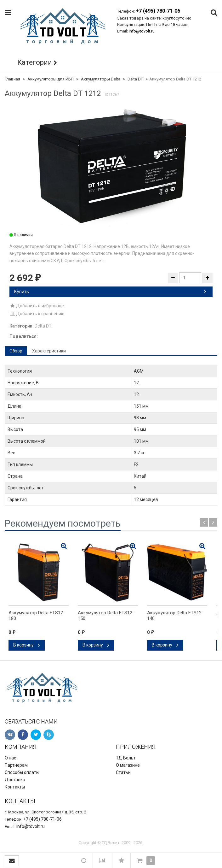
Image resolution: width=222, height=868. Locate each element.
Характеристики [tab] (49, 351)
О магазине (128, 765)
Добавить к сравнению (37, 314)
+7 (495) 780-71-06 (158, 11)
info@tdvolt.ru (142, 31)
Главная (12, 79)
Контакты (15, 787)
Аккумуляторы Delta (101, 79)
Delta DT (135, 79)
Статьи (123, 772)
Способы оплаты (22, 772)
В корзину (27, 645)
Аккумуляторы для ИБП (51, 79)
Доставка (15, 780)
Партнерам (16, 765)
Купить (110, 292)
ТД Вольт (126, 758)
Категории (35, 62)
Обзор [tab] (16, 351)
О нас (10, 758)
